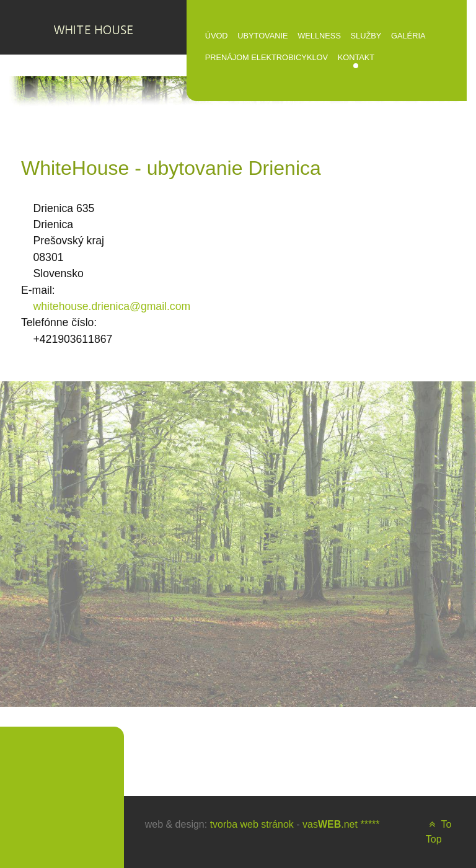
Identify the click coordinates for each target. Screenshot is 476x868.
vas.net (330, 824)
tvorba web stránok (252, 824)
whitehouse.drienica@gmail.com (112, 306)
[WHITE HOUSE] (93, 27)
